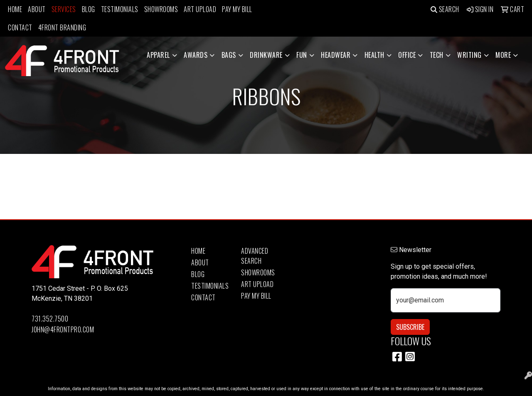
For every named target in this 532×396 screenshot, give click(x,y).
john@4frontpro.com (63, 329)
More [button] (503, 55)
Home (15, 9)
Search (445, 9)
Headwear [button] (336, 55)
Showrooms (161, 9)
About (37, 9)
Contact (20, 27)
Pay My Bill (237, 9)
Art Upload (200, 9)
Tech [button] (437, 55)
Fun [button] (302, 55)
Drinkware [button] (266, 55)
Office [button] (407, 55)
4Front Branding (62, 27)
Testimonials (120, 9)
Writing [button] (469, 55)
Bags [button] (229, 55)
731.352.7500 (50, 319)
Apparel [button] (158, 55)
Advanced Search (255, 256)
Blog (89, 9)
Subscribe (410, 327)
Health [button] (374, 55)
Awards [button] (196, 55)
